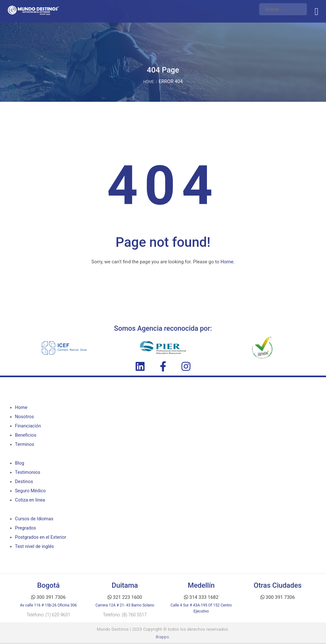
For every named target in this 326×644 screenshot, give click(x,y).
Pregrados (25, 528)
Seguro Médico (30, 491)
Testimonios (28, 472)
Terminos (25, 444)
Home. (228, 262)
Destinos (24, 482)
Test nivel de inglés (34, 547)
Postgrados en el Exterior (40, 537)
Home (149, 82)
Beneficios (26, 435)
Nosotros (24, 417)
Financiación (28, 426)
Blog (20, 463)
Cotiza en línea (30, 500)
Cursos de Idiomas (34, 519)
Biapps (162, 637)
